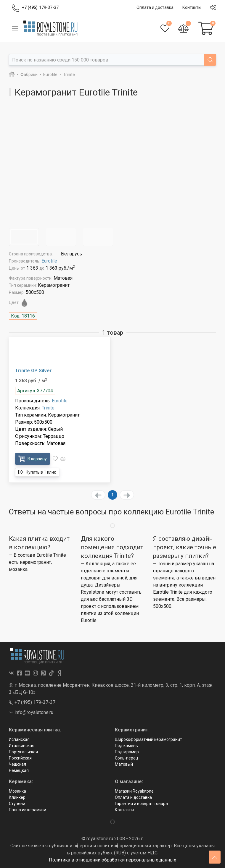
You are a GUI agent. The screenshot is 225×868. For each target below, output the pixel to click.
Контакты (124, 810)
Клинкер (17, 797)
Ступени (17, 804)
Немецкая (19, 770)
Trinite (48, 408)
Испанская (19, 739)
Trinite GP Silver (33, 371)
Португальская (23, 752)
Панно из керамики (28, 810)
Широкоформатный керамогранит (148, 739)
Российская (20, 758)
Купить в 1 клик (37, 472)
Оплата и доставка (133, 797)
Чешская (17, 764)
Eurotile (49, 261)
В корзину (33, 459)
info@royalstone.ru (31, 712)
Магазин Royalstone (134, 791)
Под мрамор (127, 752)
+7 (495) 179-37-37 (32, 702)
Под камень (126, 746)
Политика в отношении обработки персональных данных (112, 860)
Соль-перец (127, 758)
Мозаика (17, 791)
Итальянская (22, 746)
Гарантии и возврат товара (141, 804)
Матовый (124, 764)
